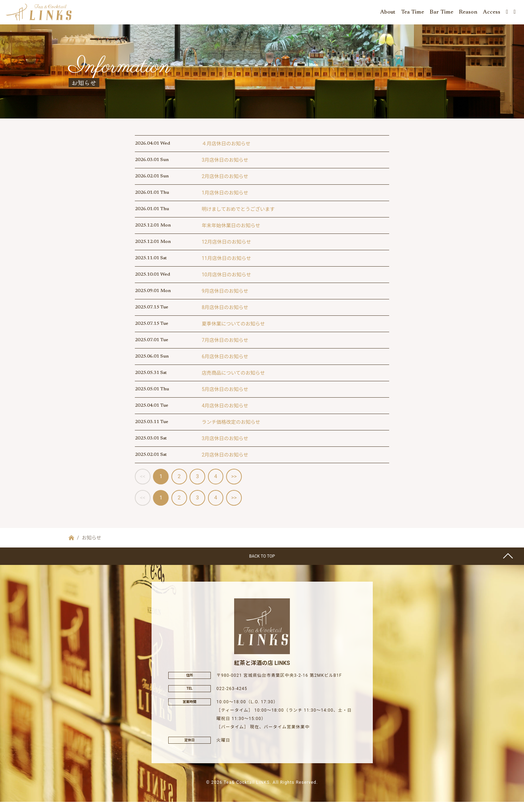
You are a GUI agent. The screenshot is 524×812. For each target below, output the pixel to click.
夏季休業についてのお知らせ (233, 332)
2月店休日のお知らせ (225, 184)
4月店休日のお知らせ (225, 414)
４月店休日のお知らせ (226, 152)
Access (492, 14)
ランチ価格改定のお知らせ (231, 430)
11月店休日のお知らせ (226, 266)
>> (241, 485)
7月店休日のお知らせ (225, 348)
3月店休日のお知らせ (225, 168)
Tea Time (413, 14)
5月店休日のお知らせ (225, 397)
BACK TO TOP (262, 566)
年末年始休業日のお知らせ (231, 233)
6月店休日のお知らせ (225, 365)
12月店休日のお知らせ (226, 250)
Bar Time (441, 14)
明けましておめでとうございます (238, 217)
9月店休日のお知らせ (225, 299)
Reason (468, 14)
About (388, 14)
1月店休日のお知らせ (225, 201)
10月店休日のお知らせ (226, 283)
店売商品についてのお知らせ (233, 381)
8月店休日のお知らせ (225, 315)
